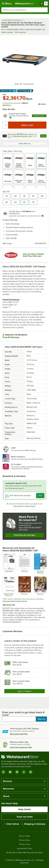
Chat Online (11, 824)
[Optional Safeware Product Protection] (40, 564)
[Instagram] (3, 772)
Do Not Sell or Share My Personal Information (25, 853)
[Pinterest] (31, 772)
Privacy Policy (31, 506)
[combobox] (24, 10)
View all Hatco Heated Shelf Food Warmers (33, 255)
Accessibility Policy (25, 848)
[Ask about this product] (24, 496)
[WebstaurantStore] (24, 757)
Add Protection (39, 116)
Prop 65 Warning (11, 337)
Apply (44, 136)
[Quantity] (6, 125)
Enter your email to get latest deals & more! (23, 714)
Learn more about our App (21, 747)
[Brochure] (24, 586)
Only (4, 94)
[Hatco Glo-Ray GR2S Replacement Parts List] (9, 586)
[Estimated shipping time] (43, 216)
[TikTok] (24, 772)
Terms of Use (18, 506)
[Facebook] (17, 772)
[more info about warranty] (10, 118)
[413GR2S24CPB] (9, 564)
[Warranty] (24, 564)
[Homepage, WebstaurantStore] (25, 3)
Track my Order (25, 817)
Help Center (24, 809)
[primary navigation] (7, 3)
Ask (40, 496)
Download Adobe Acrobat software (15, 601)
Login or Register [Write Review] (24, 691)
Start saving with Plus (19, 734)
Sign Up (41, 719)
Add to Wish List (25, 144)
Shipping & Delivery (33, 824)
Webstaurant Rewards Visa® (22, 136)
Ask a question (20, 32)
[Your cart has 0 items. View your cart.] (44, 3)
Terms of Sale (24, 836)
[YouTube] (10, 772)
